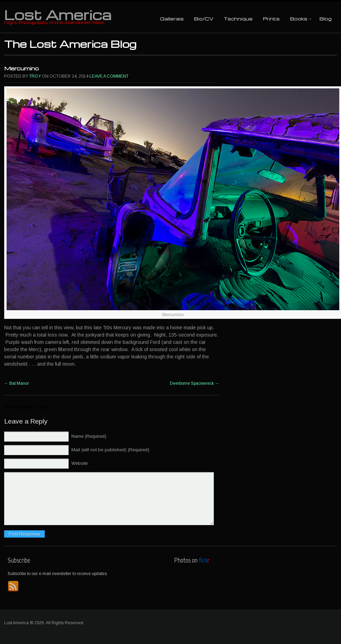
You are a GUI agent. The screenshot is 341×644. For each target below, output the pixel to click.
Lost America (58, 15)
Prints (271, 19)
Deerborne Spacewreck (194, 383)
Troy (35, 76)
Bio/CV (204, 19)
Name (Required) (89, 436)
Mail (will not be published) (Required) (110, 450)
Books (299, 19)
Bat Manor (16, 383)
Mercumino (21, 68)
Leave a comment (109, 76)
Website (80, 463)
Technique (238, 19)
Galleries (172, 19)
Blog (326, 19)
